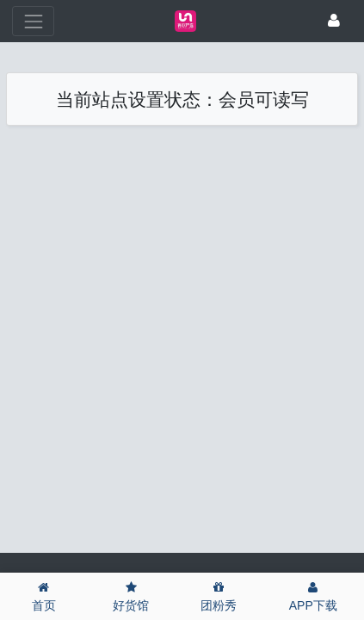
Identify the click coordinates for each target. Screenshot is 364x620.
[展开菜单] (33, 21)
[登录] (334, 22)
